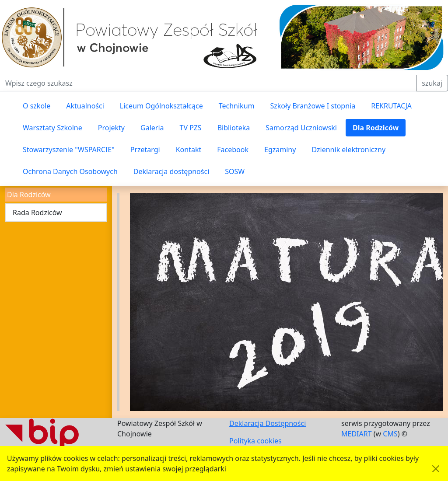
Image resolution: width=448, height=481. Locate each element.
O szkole (37, 106)
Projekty (111, 128)
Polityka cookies (255, 441)
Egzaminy (280, 150)
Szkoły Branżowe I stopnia (313, 106)
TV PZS (191, 128)
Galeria (152, 128)
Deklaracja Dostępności (268, 423)
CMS (390, 434)
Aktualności (85, 106)
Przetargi (145, 150)
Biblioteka (234, 128)
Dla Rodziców (376, 128)
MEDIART (357, 434)
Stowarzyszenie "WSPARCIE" (69, 150)
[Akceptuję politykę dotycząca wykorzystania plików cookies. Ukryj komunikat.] (436, 469)
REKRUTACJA (391, 106)
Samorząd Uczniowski (301, 128)
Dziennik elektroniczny (348, 150)
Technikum (237, 106)
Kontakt (189, 150)
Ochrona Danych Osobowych (70, 171)
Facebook (233, 150)
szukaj (432, 83)
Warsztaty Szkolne (52, 128)
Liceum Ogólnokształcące (161, 106)
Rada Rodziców (37, 213)
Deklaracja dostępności (171, 171)
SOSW (235, 171)
